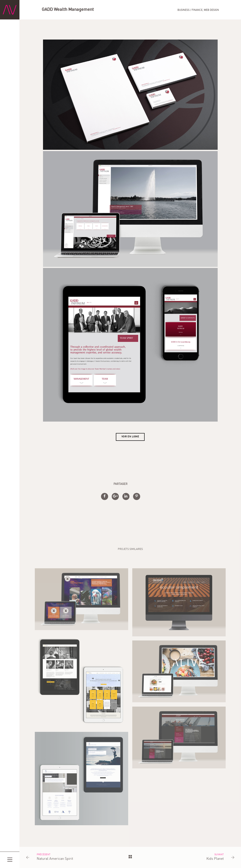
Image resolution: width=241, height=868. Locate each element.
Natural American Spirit (55, 859)
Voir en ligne (130, 437)
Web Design (211, 10)
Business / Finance (190, 10)
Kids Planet (215, 859)
